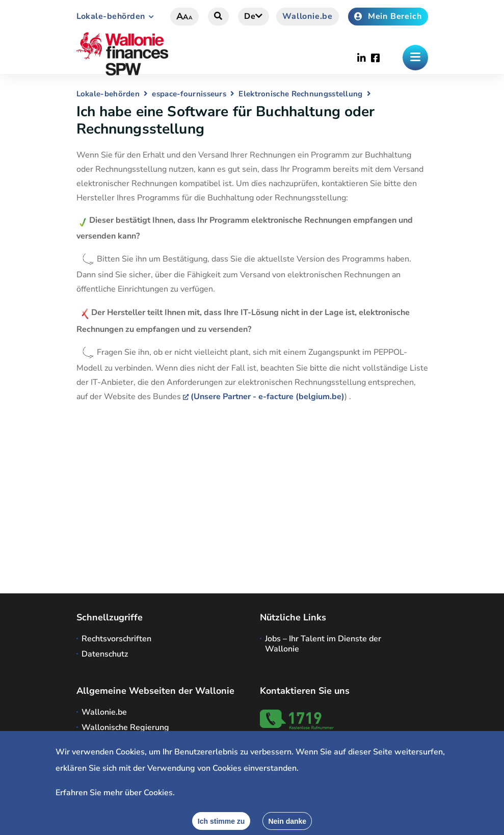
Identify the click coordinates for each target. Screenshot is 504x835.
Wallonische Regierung (125, 727)
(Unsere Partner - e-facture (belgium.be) (268, 397)
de (254, 16)
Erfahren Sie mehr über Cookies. (115, 793)
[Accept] (221, 821)
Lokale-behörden (111, 16)
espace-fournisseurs (189, 94)
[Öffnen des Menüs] (415, 58)
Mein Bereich (388, 16)
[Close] (287, 821)
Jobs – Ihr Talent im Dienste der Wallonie (323, 644)
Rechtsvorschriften (116, 639)
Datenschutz (105, 654)
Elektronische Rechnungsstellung (300, 94)
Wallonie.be (308, 16)
